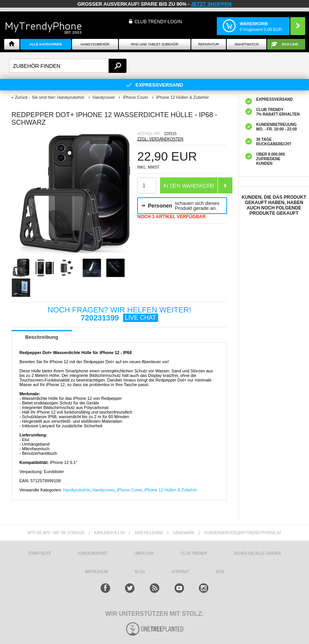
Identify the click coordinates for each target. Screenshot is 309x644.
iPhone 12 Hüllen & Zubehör (171, 490)
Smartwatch (246, 44)
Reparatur (208, 44)
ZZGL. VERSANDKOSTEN (160, 139)
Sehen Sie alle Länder (257, 553)
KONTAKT (181, 572)
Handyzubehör (95, 44)
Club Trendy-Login (158, 22)
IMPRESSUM (97, 572)
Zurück (21, 97)
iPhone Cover (130, 490)
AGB (220, 572)
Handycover (103, 490)
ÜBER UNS (144, 553)
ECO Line (290, 44)
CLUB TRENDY (194, 553)
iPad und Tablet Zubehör (155, 44)
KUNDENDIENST (93, 553)
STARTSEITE (40, 553)
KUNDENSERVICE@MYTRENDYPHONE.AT (243, 533)
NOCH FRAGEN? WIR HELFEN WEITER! (119, 314)
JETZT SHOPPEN (211, 4)
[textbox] (68, 66)
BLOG (140, 572)
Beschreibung (42, 337)
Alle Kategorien (46, 44)
